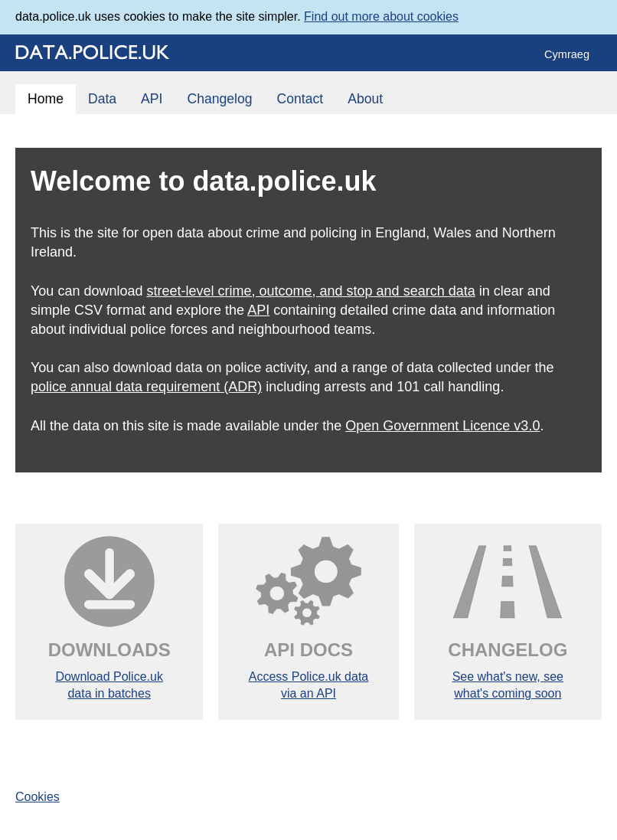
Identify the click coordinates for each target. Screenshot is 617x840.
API (152, 99)
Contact (300, 99)
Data (102, 99)
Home (46, 99)
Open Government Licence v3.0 (442, 426)
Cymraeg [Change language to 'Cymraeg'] (567, 54)
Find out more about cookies (381, 16)
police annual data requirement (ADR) (146, 387)
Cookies (38, 797)
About (365, 99)
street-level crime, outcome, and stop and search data (310, 291)
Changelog (219, 99)
